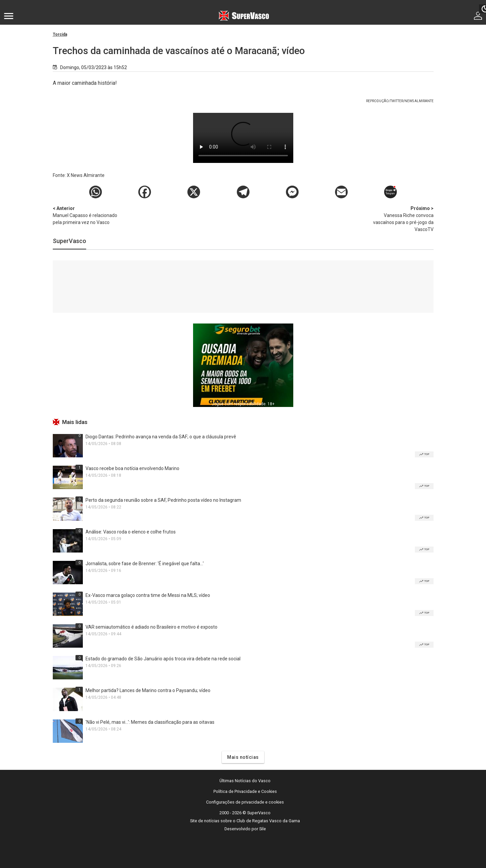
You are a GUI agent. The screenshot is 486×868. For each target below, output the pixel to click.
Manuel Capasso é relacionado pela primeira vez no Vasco (88, 215)
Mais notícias (243, 757)
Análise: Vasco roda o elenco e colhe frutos (131, 532)
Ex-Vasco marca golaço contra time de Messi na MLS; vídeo (148, 595)
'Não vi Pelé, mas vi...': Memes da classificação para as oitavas (150, 722)
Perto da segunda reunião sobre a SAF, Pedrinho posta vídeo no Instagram (163, 500)
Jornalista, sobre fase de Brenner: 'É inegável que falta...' (145, 564)
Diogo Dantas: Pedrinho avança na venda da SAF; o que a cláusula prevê (161, 437)
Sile (263, 829)
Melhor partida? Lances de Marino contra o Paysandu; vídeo (148, 690)
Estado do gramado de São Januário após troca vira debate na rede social (163, 659)
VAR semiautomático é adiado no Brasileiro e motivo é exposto (151, 627)
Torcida (60, 34)
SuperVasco (69, 241)
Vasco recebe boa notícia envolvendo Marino (132, 468)
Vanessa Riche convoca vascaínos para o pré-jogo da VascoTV (398, 219)
